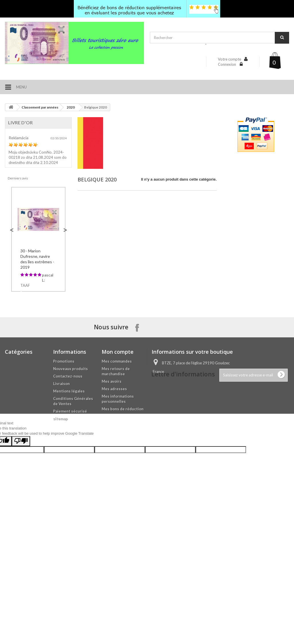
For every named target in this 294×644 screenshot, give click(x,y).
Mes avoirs (112, 458)
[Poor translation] (21, 559)
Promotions (64, 438)
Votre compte (230, 59)
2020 (71, 107)
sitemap (60, 495)
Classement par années (40, 107)
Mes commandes (117, 438)
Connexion (227, 64)
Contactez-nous (68, 453)
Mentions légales (69, 468)
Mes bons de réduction (123, 486)
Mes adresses (114, 465)
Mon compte (118, 428)
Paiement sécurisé (70, 488)
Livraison (61, 460)
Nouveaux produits (70, 445)
